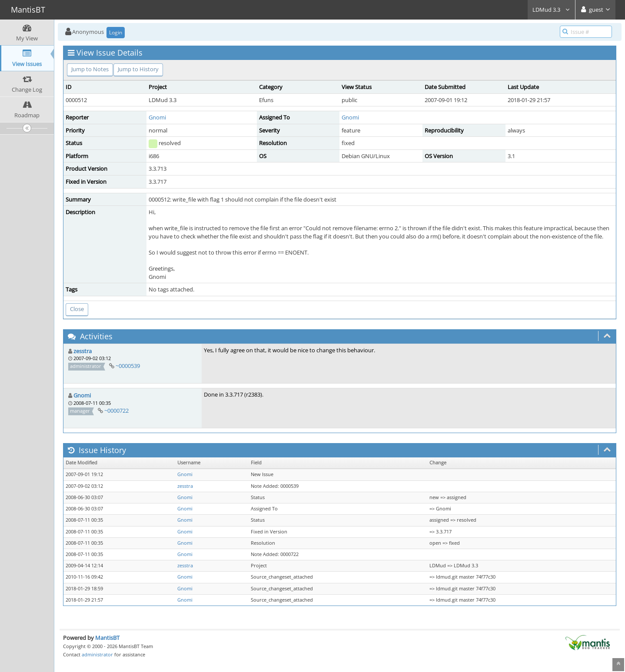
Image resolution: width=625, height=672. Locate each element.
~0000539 (128, 366)
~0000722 (116, 410)
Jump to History (138, 69)
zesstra (83, 351)
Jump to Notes (90, 69)
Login (116, 32)
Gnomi (157, 117)
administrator (97, 654)
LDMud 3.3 (551, 10)
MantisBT (107, 638)
